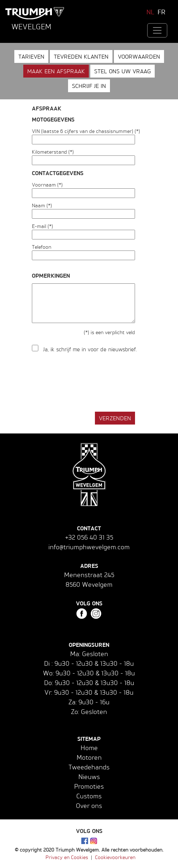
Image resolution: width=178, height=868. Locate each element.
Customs (89, 796)
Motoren (89, 757)
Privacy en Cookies (67, 857)
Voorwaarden (139, 56)
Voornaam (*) (47, 185)
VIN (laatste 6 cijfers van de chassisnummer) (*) (86, 131)
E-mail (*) (42, 226)
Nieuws (89, 777)
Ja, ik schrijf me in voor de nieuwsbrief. (90, 349)
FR (162, 12)
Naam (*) (42, 205)
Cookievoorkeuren (115, 857)
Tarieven (31, 56)
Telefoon (42, 247)
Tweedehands (89, 767)
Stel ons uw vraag (122, 71)
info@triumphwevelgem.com (89, 547)
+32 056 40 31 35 (89, 537)
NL (150, 12)
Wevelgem (31, 26)
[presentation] (86, 383)
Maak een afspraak (56, 71)
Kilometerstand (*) (53, 152)
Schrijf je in (89, 86)
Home (89, 748)
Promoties (89, 786)
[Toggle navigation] (157, 30)
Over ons (89, 805)
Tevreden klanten (81, 56)
